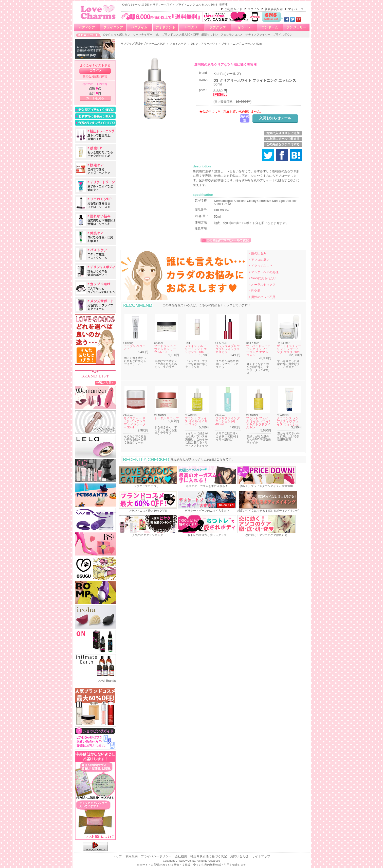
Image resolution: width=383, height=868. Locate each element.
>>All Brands (107, 681)
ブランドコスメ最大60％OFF (181, 34)
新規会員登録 (274, 9)
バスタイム (139, 27)
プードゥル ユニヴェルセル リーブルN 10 (165, 349)
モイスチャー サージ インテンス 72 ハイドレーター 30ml (135, 423)
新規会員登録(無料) (95, 76)
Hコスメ (191, 27)
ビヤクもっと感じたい (117, 34)
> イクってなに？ (261, 266)
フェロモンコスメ (232, 34)
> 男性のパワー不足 (262, 297)
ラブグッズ (218, 27)
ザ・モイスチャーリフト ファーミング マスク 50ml (289, 349)
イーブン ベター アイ (134, 348)
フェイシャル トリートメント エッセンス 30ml (196, 349)
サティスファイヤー (258, 34)
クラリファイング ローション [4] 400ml (228, 421)
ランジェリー (296, 27)
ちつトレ (244, 27)
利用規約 (132, 856)
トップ (118, 856)
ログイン (254, 9)
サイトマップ (261, 856)
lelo (158, 34)
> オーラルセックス (262, 285)
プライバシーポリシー (157, 856)
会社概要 (181, 856)
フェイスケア (113, 27)
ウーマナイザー (143, 34)
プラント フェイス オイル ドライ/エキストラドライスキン (258, 423)
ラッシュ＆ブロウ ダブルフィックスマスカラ (228, 349)
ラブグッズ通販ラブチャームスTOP (143, 44)
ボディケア (87, 27)
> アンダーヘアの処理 (264, 272)
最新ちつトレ (210, 34)
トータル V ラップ (167, 418)
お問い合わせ (240, 856)
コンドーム (270, 27)
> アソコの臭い (259, 260)
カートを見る (95, 98)
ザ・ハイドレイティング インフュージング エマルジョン (258, 351)
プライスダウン (283, 34)
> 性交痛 (254, 291)
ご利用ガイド (234, 9)
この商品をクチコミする (283, 144)
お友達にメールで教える (283, 139)
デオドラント (166, 27)
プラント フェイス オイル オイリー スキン (196, 421)
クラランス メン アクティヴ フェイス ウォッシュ (288, 421)
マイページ (296, 9)
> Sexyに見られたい (262, 278)
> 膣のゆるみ (258, 253)
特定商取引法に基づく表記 (209, 856)
